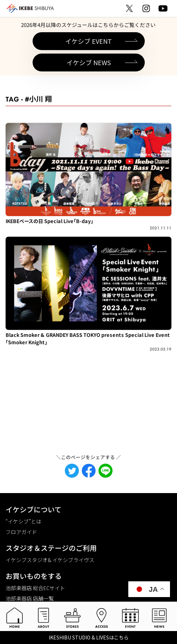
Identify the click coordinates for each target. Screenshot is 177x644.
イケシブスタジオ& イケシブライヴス (50, 560)
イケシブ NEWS (89, 62)
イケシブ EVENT (88, 41)
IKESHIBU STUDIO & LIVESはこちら (89, 637)
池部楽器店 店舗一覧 (30, 598)
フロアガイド (21, 532)
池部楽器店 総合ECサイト (35, 588)
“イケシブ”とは (23, 521)
